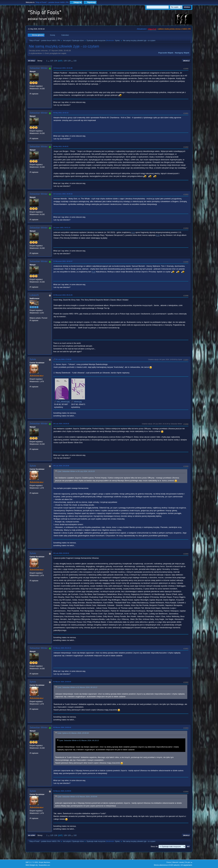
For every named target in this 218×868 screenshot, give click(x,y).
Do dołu (32, 61)
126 (55, 61)
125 (52, 61)
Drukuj (186, 61)
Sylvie (117, 41)
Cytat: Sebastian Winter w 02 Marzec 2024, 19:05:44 (77, 797)
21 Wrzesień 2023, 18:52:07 (63, 261)
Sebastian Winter (39, 68)
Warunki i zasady (178, 862)
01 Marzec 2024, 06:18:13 (62, 648)
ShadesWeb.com (44, 865)
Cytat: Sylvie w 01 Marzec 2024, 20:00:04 (73, 733)
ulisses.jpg (76, 402)
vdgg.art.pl (152, 29)
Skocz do (154, 847)
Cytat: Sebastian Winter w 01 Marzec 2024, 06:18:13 (77, 688)
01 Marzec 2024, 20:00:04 (62, 682)
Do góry (32, 835)
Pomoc (169, 862)
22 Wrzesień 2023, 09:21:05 (63, 295)
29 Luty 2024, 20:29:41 (61, 553)
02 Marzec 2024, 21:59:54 (62, 791)
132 (75, 61)
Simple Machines (44, 862)
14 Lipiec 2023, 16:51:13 (62, 228)
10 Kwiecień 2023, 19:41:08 (63, 68)
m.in (133, 232)
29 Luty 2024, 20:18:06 (61, 466)
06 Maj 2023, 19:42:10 (61, 113)
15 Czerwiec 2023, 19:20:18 (63, 194)
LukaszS (34, 295)
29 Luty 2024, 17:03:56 (63, 359)
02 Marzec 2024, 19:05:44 (62, 727)
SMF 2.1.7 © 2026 (32, 862)
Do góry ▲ (189, 862)
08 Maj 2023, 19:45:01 (61, 146)
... (49, 61)
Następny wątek (182, 53)
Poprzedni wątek (166, 53)
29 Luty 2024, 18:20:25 (61, 424)
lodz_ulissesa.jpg (62, 402)
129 (69, 61)
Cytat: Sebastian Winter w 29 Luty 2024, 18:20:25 (76, 471)
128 (65, 61)
